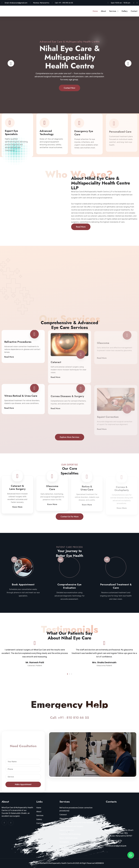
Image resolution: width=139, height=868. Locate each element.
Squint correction (67, 830)
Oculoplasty (64, 842)
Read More (81, 227)
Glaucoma (64, 819)
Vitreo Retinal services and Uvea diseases (76, 822)
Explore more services (70, 437)
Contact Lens (65, 850)
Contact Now (69, 93)
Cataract (63, 815)
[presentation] (11, 63)
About (103, 11)
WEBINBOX (99, 863)
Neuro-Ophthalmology (69, 838)
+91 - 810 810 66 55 (66, 3)
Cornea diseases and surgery (71, 826)
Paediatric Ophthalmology (70, 834)
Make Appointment (23, 784)
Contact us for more (70, 517)
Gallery (125, 11)
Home (95, 11)
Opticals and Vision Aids (69, 846)
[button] (67, 674)
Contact (134, 11)
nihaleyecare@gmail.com (18, 3)
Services (113, 11)
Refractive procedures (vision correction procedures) (76, 809)
